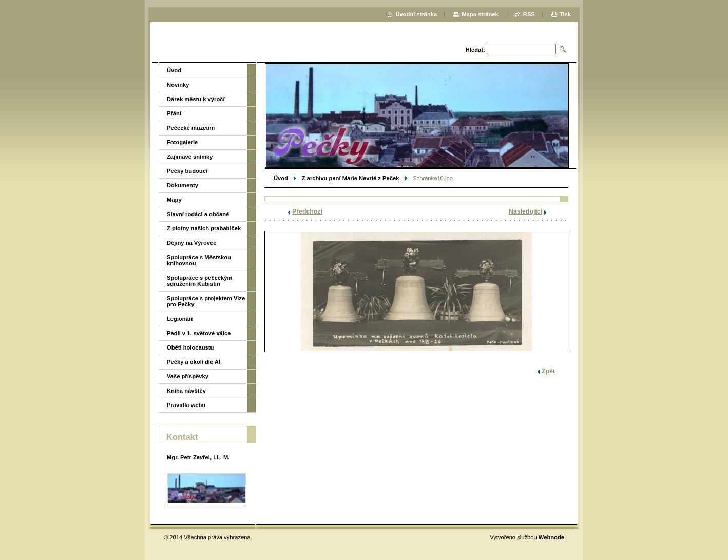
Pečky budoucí (187, 171)
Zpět (548, 371)
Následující (525, 211)
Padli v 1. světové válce (199, 333)
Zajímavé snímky (190, 157)
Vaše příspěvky (188, 376)
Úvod (281, 178)
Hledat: (475, 50)
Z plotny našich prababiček (204, 228)
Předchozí (307, 211)
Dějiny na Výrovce (191, 243)
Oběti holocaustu (190, 347)
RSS (529, 14)
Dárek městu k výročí (196, 99)
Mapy (174, 200)
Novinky (178, 85)
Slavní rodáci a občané (198, 214)
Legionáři (180, 319)
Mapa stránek (480, 14)
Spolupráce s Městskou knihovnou (199, 260)
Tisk (565, 14)
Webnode (551, 537)
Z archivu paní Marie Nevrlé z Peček (351, 178)
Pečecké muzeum (191, 128)
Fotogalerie (182, 142)
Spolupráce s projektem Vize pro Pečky (206, 301)
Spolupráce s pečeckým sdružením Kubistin (199, 281)
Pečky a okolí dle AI (194, 362)
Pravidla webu (186, 405)
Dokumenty (183, 185)
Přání (174, 113)
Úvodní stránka (416, 14)
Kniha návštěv (186, 391)
